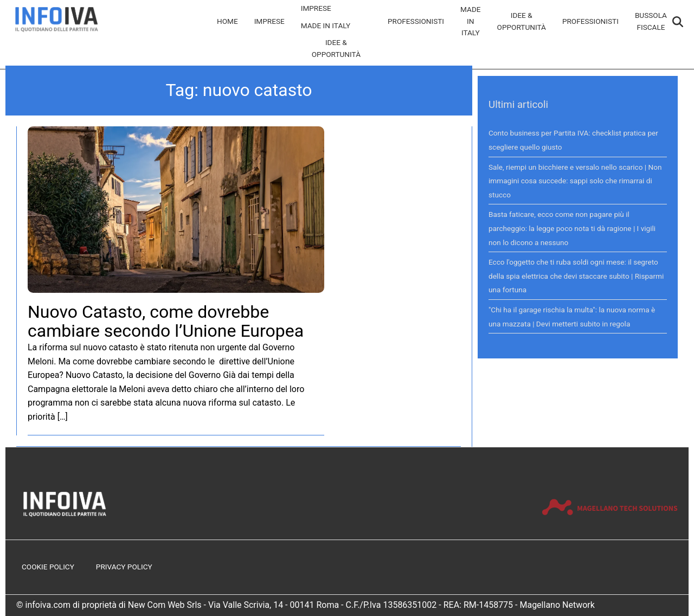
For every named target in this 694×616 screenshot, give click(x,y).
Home (227, 21)
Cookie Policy (48, 567)
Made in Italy (326, 25)
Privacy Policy (124, 567)
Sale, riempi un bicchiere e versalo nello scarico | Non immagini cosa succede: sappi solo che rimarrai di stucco (575, 181)
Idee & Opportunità (336, 48)
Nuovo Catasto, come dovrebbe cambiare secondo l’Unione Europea (166, 321)
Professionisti (416, 21)
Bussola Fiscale (651, 21)
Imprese (269, 21)
